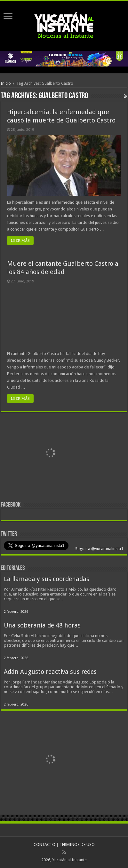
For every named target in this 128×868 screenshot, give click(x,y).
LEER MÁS (20, 241)
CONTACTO (44, 844)
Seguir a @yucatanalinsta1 (99, 549)
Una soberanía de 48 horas (42, 625)
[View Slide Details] (50, 454)
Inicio (6, 83)
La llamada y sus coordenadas (47, 579)
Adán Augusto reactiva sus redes (50, 672)
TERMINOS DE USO (77, 844)
